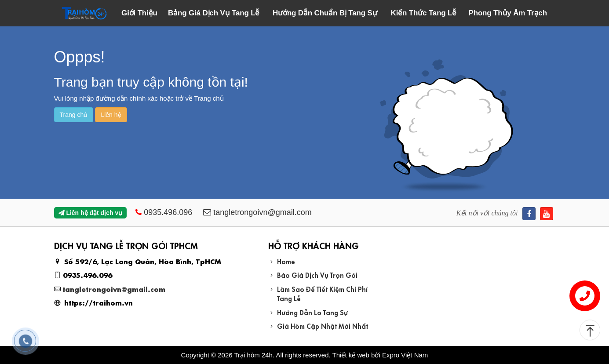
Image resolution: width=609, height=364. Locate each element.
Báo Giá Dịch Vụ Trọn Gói (317, 275)
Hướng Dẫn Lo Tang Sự (312, 312)
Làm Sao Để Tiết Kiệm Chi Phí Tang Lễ (322, 293)
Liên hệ (111, 115)
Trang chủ (74, 115)
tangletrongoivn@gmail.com (114, 289)
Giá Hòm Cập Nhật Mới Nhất (323, 326)
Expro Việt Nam (405, 355)
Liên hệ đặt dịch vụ (91, 213)
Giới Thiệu (139, 13)
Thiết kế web (351, 355)
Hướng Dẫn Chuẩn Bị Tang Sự (325, 13)
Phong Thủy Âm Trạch (508, 13)
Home (286, 261)
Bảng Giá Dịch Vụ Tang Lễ (214, 13)
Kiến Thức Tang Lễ (424, 13)
